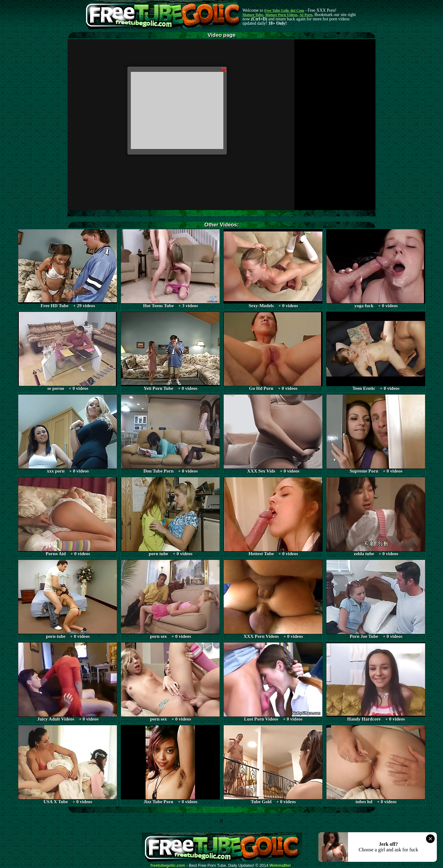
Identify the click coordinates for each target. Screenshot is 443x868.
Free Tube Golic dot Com (284, 10)
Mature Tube (253, 15)
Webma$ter (280, 866)
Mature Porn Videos (281, 15)
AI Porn (306, 15)
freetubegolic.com (168, 866)
